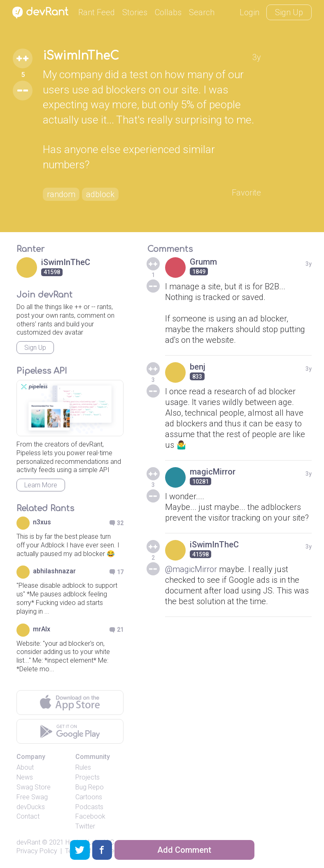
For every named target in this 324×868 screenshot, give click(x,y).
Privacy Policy (37, 851)
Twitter (85, 826)
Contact (28, 816)
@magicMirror (191, 569)
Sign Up (289, 12)
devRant (28, 842)
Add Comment (184, 850)
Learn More (41, 485)
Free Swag (32, 797)
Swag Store (34, 787)
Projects (87, 777)
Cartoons (89, 797)
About (25, 767)
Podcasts (89, 807)
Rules (83, 767)
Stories (135, 12)
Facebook (90, 816)
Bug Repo (90, 787)
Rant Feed (97, 12)
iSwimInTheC (81, 56)
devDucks (31, 807)
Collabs (168, 12)
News (25, 777)
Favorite (246, 193)
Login (249, 12)
